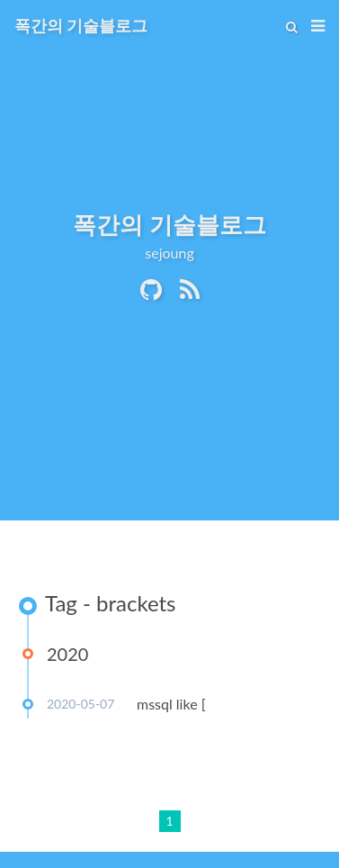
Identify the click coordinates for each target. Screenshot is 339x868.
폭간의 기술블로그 (81, 25)
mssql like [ (171, 704)
